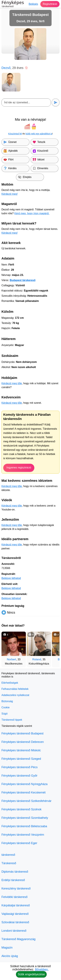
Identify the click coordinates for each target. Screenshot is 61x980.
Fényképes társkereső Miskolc (21, 750)
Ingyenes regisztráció (19, 468)
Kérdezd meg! (10, 194)
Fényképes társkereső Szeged (21, 759)
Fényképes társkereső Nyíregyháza (24, 784)
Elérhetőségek (10, 683)
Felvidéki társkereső (14, 897)
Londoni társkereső (14, 931)
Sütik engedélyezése (31, 974)
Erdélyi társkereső (13, 880)
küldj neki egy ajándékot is (39, 134)
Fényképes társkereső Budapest (22, 733)
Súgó (4, 714)
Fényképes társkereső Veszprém (23, 835)
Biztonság (7, 701)
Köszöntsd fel (15, 134)
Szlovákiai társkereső (15, 922)
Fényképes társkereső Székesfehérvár (26, 801)
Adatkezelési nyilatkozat (15, 695)
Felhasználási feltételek (15, 689)
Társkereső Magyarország (18, 939)
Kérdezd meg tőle (12, 383)
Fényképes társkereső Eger (19, 843)
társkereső (8, 855)
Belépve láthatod (11, 578)
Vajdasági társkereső (15, 914)
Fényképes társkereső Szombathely (25, 818)
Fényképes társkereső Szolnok (21, 809)
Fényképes (13, 4)
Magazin (7, 948)
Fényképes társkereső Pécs (20, 767)
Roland (37, 659)
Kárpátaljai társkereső (16, 905)
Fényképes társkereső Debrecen (23, 742)
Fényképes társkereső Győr (19, 776)
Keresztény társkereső (16, 889)
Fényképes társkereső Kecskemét (24, 792)
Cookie (6, 707)
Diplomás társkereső (15, 872)
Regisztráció (50, 4)
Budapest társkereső (23, 280)
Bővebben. (42, 969)
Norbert (11, 659)
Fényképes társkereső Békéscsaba (24, 826)
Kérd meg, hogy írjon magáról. (32, 213)
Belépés (33, 4)
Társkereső (9, 863)
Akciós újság (10, 956)
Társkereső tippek (12, 720)
